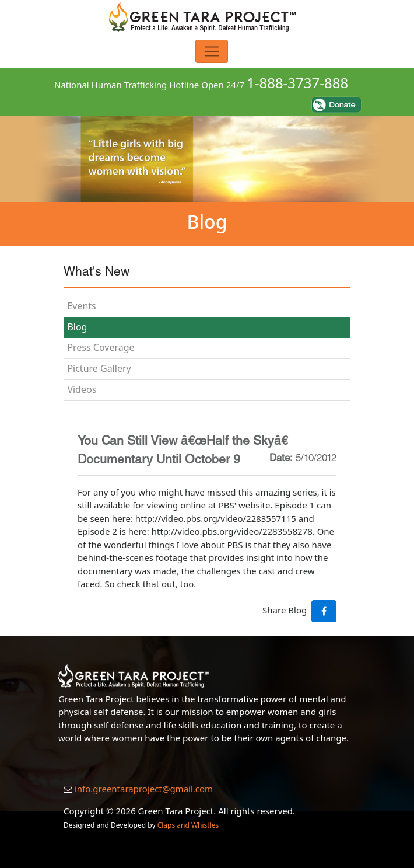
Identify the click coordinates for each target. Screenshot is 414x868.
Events (81, 306)
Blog (77, 327)
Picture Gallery (99, 368)
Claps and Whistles (188, 825)
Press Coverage (101, 347)
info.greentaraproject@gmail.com (144, 789)
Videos (82, 389)
